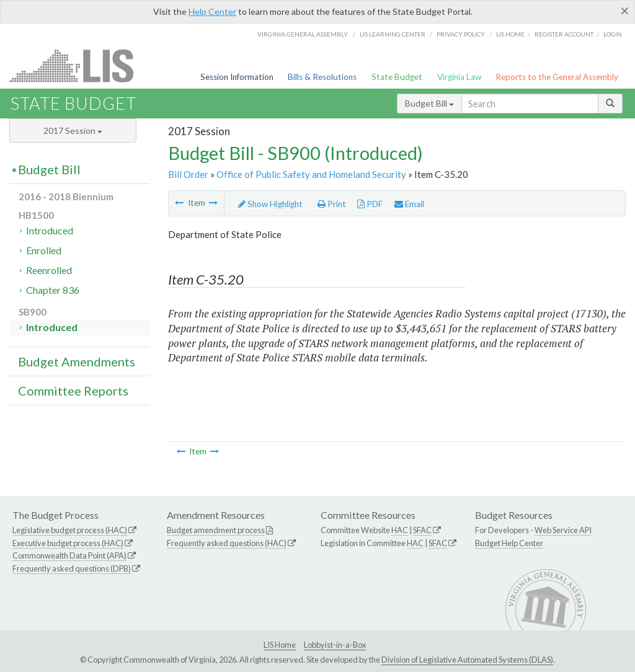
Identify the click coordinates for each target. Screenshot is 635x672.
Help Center (212, 11)
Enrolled (44, 250)
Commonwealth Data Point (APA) (69, 555)
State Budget (397, 77)
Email (409, 204)
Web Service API (563, 530)
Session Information (237, 77)
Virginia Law (459, 77)
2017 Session (73, 130)
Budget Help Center (509, 543)
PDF (370, 204)
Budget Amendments (77, 361)
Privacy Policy (461, 34)
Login (613, 34)
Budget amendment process (216, 530)
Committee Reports (73, 391)
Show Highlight (270, 204)
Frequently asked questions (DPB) (72, 568)
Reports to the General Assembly (557, 77)
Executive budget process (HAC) (68, 543)
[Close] (625, 11)
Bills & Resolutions (322, 77)
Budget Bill (429, 103)
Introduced (50, 230)
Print (332, 204)
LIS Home (280, 645)
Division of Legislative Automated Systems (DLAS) (467, 660)
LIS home (510, 34)
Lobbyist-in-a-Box (335, 645)
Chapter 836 (53, 290)
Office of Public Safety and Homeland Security (311, 174)
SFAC (422, 530)
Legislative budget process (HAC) (70, 530)
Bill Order (188, 174)
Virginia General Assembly (303, 34)
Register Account (564, 34)
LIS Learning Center (393, 34)
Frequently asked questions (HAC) (227, 543)
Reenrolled (49, 270)
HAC (400, 530)
